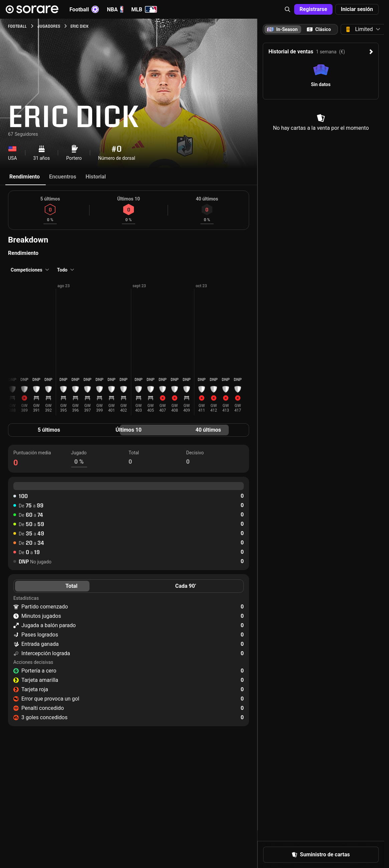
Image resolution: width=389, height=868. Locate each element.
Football (84, 9)
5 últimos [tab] (49, 430)
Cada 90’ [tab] (186, 586)
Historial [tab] (96, 177)
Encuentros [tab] (63, 177)
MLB (144, 9)
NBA (115, 9)
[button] (287, 9)
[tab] (319, 29)
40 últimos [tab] (208, 430)
